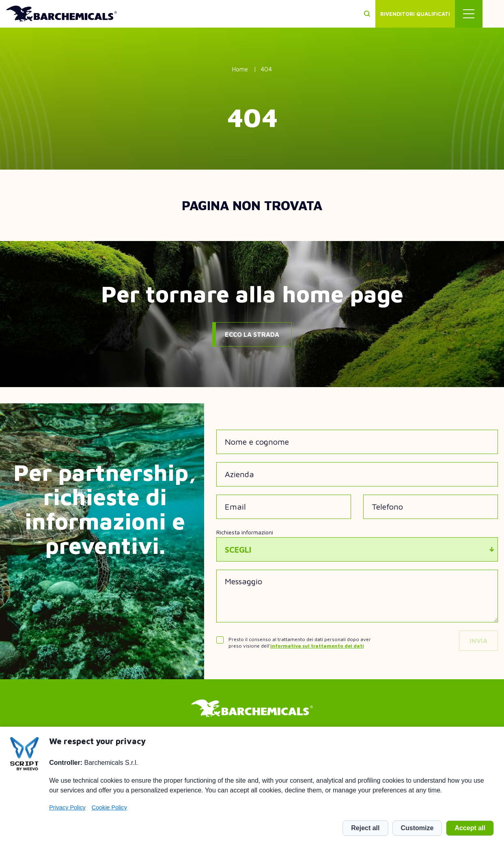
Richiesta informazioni (245, 532)
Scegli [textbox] (238, 550)
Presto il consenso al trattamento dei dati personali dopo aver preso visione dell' (300, 643)
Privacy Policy (67, 807)
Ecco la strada (252, 334)
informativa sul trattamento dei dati (317, 646)
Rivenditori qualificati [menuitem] (437, 14)
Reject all (365, 828)
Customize (417, 828)
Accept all (470, 828)
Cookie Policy (109, 807)
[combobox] (357, 549)
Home (240, 69)
